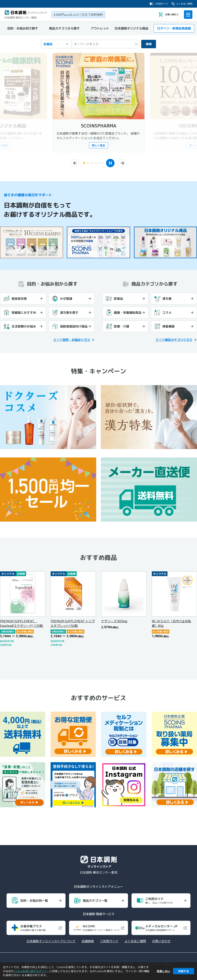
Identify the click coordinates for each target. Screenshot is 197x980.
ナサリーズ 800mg (114, 618)
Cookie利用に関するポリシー (32, 971)
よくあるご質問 (182, 4)
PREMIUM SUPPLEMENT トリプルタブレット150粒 (73, 621)
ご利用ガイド (159, 4)
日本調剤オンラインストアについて (51, 940)
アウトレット (100, 28)
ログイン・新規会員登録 (171, 28)
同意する (184, 971)
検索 (146, 44)
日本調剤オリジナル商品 (131, 28)
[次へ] (125, 163)
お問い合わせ (161, 940)
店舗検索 (88, 940)
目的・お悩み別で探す (23, 28)
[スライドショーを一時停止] (113, 163)
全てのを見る (72, 337)
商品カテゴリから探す (64, 28)
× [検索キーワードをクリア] (131, 44)
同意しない (163, 971)
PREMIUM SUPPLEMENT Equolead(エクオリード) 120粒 (21, 621)
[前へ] (72, 163)
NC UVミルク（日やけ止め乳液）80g (171, 621)
